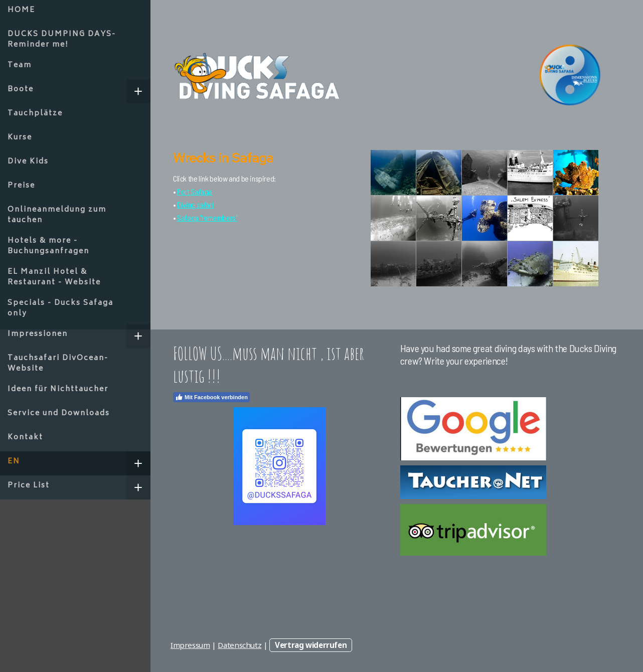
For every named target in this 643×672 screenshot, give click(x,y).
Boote (21, 90)
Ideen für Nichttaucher (58, 389)
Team (20, 65)
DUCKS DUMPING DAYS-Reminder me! (62, 40)
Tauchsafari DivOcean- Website (58, 364)
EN (14, 462)
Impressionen (38, 334)
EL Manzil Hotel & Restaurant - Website (54, 277)
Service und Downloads (59, 413)
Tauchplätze (35, 114)
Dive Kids (28, 162)
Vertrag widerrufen (311, 645)
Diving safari (195, 204)
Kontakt (25, 438)
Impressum (190, 645)
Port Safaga (195, 191)
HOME (21, 10)
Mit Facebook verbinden (211, 397)
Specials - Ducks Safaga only (60, 308)
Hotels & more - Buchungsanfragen (48, 246)
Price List (29, 486)
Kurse (20, 138)
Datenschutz (239, 645)
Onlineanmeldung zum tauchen (57, 215)
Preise (21, 186)
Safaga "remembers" (207, 217)
